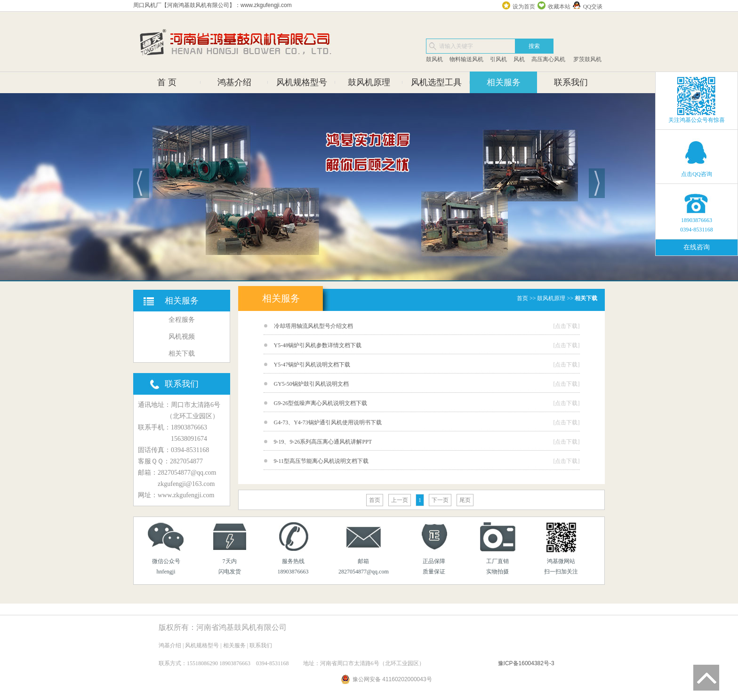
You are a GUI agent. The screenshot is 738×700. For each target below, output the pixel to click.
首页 (522, 298)
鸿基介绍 (234, 82)
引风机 (498, 59)
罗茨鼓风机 (587, 59)
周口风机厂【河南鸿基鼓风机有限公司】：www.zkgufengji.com (213, 5)
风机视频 (182, 337)
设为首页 (524, 7)
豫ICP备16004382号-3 (526, 663)
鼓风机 (434, 59)
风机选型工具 (436, 82)
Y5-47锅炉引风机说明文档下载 (312, 365)
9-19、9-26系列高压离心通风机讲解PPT (323, 442)
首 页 (167, 82)
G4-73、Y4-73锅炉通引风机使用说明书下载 (328, 422)
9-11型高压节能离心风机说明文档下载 (321, 461)
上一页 (400, 500)
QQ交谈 (593, 7)
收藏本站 (559, 7)
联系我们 (571, 82)
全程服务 (182, 320)
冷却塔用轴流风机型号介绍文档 (313, 326)
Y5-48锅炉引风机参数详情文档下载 (318, 345)
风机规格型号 (302, 82)
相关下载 (182, 354)
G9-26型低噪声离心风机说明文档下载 (321, 403)
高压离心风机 (548, 59)
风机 (519, 59)
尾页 (465, 500)
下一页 (440, 500)
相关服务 (504, 82)
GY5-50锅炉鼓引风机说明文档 (311, 384)
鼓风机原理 (369, 82)
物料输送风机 (466, 59)
